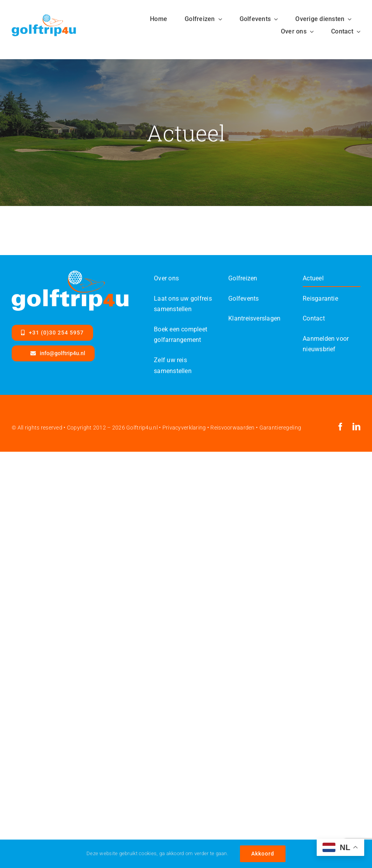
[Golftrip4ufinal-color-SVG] (44, 18)
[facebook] (340, 427)
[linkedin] (356, 427)
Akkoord (263, 854)
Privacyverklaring (184, 428)
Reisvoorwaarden (232, 428)
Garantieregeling (280, 428)
